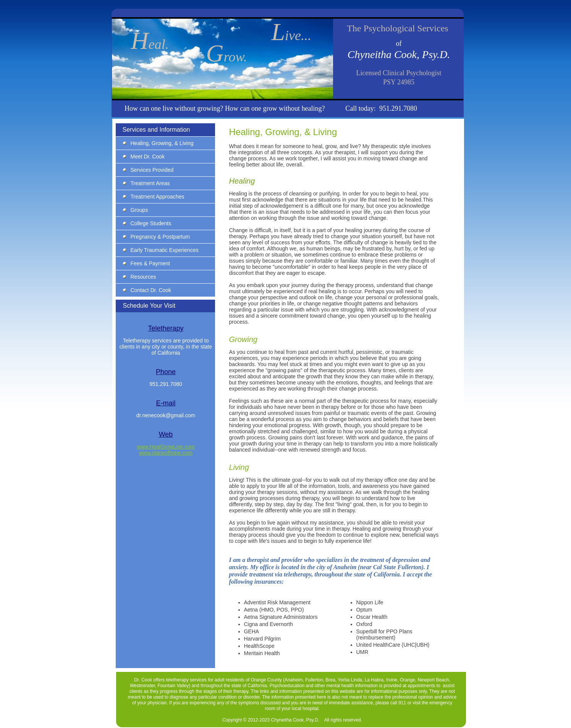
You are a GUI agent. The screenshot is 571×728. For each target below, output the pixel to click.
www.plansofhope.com (166, 453)
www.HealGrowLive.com (166, 447)
